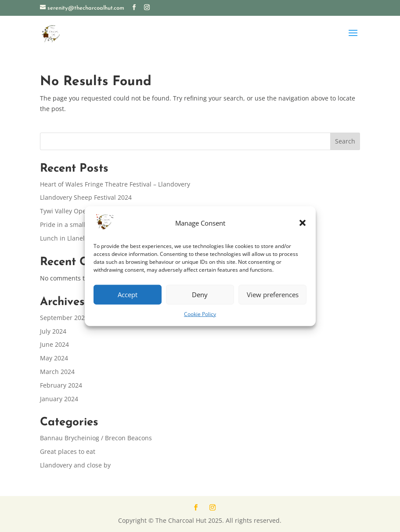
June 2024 (54, 344)
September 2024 (64, 318)
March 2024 (57, 372)
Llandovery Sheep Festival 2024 (86, 197)
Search (345, 141)
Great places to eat (68, 451)
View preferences (273, 295)
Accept (128, 295)
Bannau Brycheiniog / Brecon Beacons (96, 438)
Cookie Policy (200, 314)
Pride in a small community (80, 225)
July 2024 (53, 331)
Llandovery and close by (75, 465)
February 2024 (61, 385)
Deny (200, 295)
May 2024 (54, 358)
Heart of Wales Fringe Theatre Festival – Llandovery (115, 184)
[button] (303, 223)
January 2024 (59, 399)
